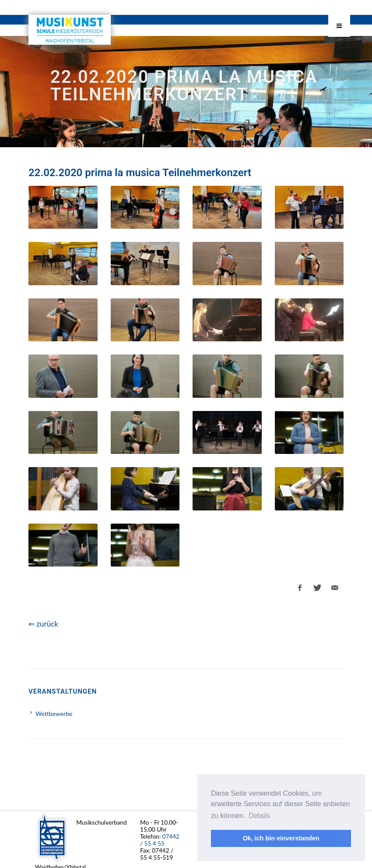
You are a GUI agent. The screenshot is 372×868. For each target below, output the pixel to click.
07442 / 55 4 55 (160, 840)
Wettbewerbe (54, 714)
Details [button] (259, 816)
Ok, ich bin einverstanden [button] (281, 838)
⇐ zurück (43, 624)
